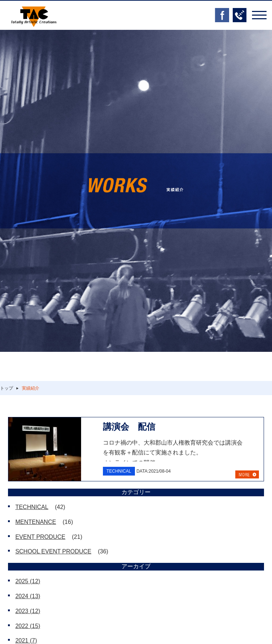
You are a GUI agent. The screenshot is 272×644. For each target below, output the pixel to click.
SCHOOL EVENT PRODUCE (53, 551)
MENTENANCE (36, 522)
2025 (28, 581)
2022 (28, 626)
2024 (28, 596)
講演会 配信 (129, 427)
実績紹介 (31, 388)
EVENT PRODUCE (40, 537)
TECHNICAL (32, 507)
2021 (26, 641)
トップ (7, 388)
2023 (28, 611)
